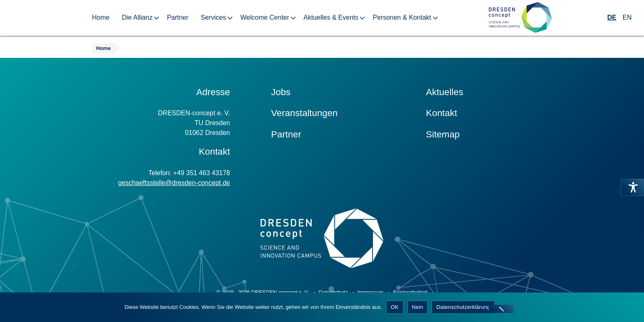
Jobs (281, 92)
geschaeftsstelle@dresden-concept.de (174, 183)
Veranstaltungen (304, 113)
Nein (418, 307)
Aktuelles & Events (331, 17)
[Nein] (501, 309)
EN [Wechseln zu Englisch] (627, 17)
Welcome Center (265, 17)
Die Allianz (137, 17)
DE (612, 17)
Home (101, 17)
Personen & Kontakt (402, 17)
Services (213, 17)
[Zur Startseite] (520, 18)
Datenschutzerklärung (463, 307)
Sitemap (443, 134)
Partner (177, 17)
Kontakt (442, 113)
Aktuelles (445, 92)
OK (394, 307)
